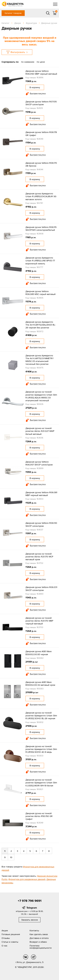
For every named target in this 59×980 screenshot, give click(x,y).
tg (34, 957)
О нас (4, 946)
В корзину (35, 87)
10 (11, 857)
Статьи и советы (10, 942)
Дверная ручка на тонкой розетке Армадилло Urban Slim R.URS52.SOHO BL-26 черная (41, 716)
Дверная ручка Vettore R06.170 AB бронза (41, 164)
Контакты (34, 930)
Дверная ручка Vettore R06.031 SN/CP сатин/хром (41, 589)
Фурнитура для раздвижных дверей (27, 879)
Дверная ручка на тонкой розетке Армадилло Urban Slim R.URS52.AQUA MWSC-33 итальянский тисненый (41, 396)
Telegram (32, 908)
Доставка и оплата (39, 938)
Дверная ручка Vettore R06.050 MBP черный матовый (41, 72)
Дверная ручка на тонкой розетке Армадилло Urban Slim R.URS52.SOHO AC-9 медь (41, 749)
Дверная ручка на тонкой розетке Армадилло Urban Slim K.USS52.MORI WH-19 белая (41, 783)
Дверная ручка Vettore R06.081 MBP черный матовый (41, 494)
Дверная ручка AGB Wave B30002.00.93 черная (39, 653)
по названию (28, 62)
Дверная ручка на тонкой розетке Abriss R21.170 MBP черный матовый (39, 621)
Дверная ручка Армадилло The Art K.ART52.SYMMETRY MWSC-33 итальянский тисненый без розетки (40, 360)
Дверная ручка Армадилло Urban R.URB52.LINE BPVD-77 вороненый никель (40, 261)
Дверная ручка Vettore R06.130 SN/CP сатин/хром (41, 524)
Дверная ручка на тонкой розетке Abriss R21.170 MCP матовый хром (39, 557)
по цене (41, 62)
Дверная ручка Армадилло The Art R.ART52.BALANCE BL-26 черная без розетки (41, 325)
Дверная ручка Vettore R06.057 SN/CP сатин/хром (39, 463)
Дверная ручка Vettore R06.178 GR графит (41, 134)
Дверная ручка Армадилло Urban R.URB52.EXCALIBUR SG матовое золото (41, 196)
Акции (5, 930)
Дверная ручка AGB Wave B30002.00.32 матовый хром (40, 684)
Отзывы (6, 938)
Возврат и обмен (38, 942)
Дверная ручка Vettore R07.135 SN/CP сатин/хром (41, 103)
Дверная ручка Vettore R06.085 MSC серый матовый (41, 293)
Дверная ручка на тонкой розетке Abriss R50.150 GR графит (39, 816)
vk (26, 957)
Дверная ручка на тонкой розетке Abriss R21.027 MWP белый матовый (40, 431)
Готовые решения (11, 934)
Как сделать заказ (39, 934)
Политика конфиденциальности (41, 947)
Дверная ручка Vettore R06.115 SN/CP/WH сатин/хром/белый (41, 229)
